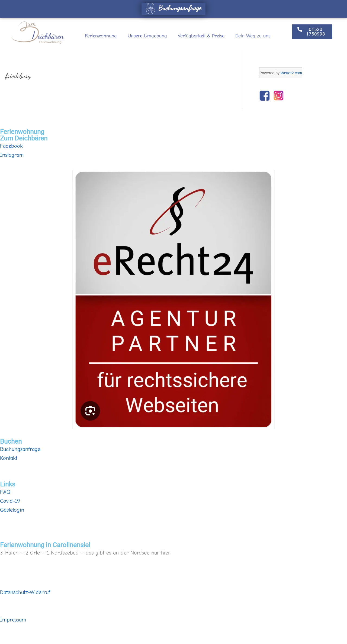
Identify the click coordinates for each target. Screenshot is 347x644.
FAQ (5, 492)
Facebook (11, 146)
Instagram (12, 155)
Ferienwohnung (101, 36)
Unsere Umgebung (147, 36)
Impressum (13, 620)
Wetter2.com (291, 73)
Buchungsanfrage (173, 8)
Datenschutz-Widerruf (25, 592)
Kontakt (9, 458)
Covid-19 (10, 501)
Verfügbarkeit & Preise (201, 36)
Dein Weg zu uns (253, 36)
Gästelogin (12, 510)
